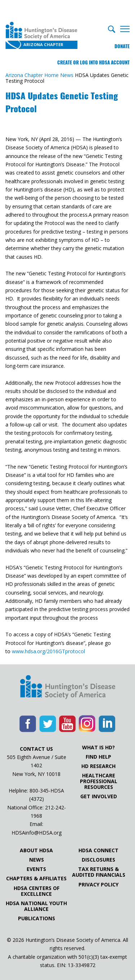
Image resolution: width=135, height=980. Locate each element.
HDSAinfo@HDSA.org (37, 833)
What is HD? (98, 748)
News (37, 860)
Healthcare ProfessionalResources (99, 781)
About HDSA (36, 850)
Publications (37, 918)
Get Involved (99, 796)
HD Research (98, 766)
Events (36, 869)
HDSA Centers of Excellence (37, 891)
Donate (122, 46)
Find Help (98, 757)
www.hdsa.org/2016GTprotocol (48, 651)
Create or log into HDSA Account (93, 62)
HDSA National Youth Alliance (36, 906)
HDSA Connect (98, 850)
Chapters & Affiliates (36, 879)
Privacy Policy (98, 885)
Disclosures (98, 860)
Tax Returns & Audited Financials (99, 872)
